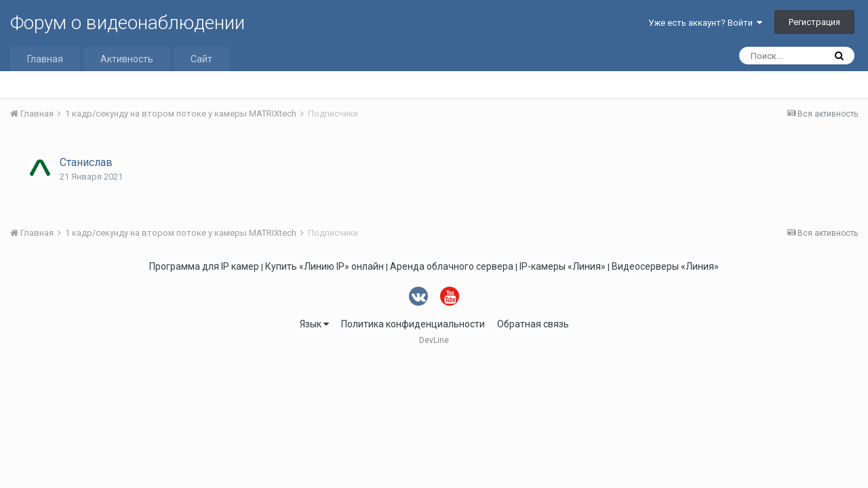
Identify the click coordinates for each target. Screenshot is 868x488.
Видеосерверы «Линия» (665, 266)
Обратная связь (533, 324)
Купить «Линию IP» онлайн (324, 266)
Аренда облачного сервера (452, 266)
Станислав (86, 162)
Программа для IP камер (204, 266)
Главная (45, 59)
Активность (127, 59)
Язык (314, 324)
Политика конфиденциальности (413, 324)
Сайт (201, 59)
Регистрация (814, 22)
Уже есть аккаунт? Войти (705, 23)
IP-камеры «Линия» (563, 266)
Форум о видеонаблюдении (127, 23)
